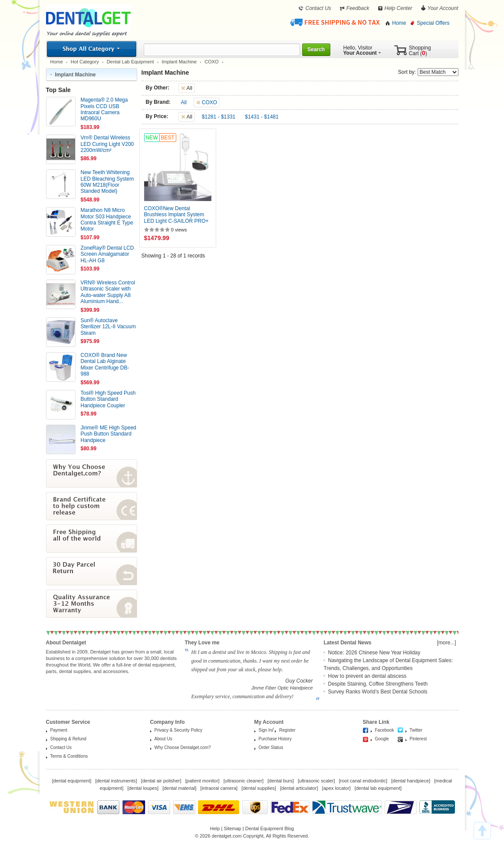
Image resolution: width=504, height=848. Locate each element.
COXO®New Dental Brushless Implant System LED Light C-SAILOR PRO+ (176, 215)
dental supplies (259, 788)
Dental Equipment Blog (270, 828)
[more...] (446, 643)
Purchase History (275, 739)
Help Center (399, 8)
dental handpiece (411, 781)
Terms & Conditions (69, 756)
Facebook (385, 730)
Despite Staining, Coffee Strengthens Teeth (378, 684)
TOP (482, 831)
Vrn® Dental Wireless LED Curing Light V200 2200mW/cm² (107, 144)
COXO (211, 62)
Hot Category (85, 62)
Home (399, 23)
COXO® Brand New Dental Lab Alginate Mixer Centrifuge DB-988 (105, 365)
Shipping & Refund (68, 739)
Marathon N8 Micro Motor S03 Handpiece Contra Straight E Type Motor (107, 219)
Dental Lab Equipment (130, 62)
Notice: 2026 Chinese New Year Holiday (374, 653)
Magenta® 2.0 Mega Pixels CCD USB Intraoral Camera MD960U (104, 109)
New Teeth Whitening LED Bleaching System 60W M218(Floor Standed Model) (107, 182)
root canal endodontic (363, 781)
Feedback (358, 8)
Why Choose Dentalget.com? (183, 747)
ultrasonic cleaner (244, 781)
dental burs (280, 781)
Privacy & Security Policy (179, 730)
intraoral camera (219, 788)
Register (287, 730)
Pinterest (418, 739)
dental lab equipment (378, 788)
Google (382, 739)
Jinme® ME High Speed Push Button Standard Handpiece (109, 434)
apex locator (336, 788)
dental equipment (72, 781)
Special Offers (433, 23)
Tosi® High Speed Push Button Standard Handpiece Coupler (108, 399)
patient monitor (203, 781)
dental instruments (116, 781)
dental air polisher (161, 781)
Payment (59, 730)
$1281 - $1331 (219, 117)
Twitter (416, 730)
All (184, 102)
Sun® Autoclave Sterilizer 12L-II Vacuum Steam (108, 327)
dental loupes (143, 788)
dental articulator (299, 788)
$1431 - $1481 (262, 117)
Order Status (271, 747)
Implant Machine (180, 62)
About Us (163, 739)
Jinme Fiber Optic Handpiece (282, 688)
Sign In (265, 730)
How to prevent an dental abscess (367, 676)
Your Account (443, 8)
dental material (179, 788)
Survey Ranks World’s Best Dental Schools (378, 692)
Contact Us (318, 8)
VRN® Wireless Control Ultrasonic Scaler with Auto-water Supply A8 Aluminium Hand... (108, 292)
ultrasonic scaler (316, 781)
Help (215, 828)
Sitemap (232, 828)
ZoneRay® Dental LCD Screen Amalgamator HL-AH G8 (107, 254)
